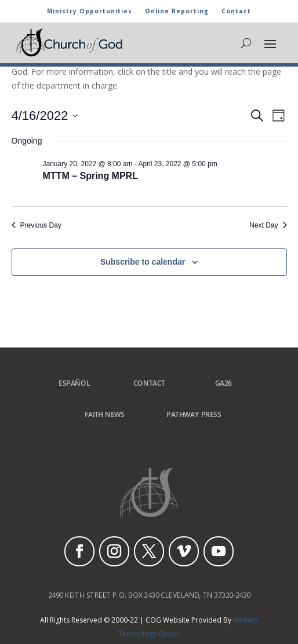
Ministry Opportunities (90, 11)
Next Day (268, 225)
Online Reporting (177, 11)
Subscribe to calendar (143, 262)
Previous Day (37, 225)
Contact (236, 11)
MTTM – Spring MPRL (90, 176)
